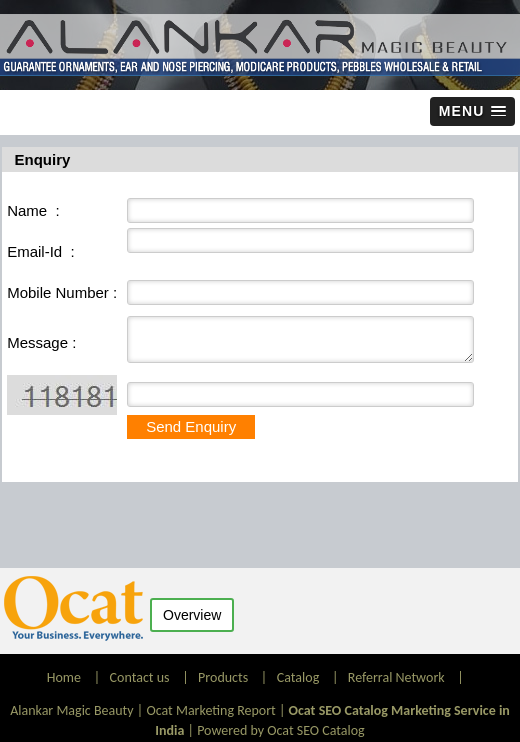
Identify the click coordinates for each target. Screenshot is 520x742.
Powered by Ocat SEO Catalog (281, 730)
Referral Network (396, 677)
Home (65, 677)
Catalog (298, 677)
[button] (472, 111)
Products (223, 677)
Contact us (140, 677)
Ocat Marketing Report (210, 710)
